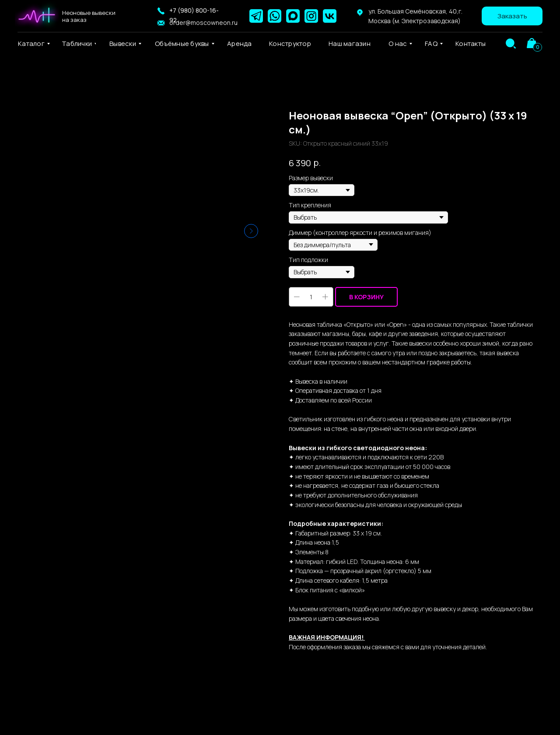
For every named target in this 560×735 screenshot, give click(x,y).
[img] (511, 44)
